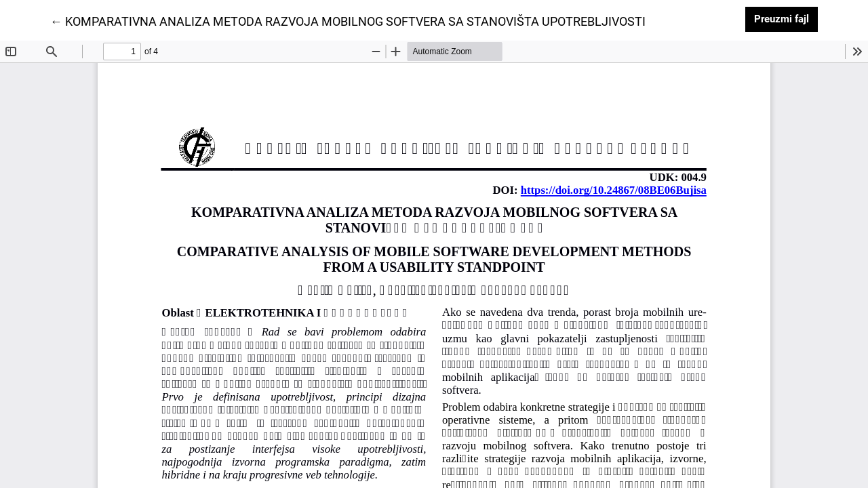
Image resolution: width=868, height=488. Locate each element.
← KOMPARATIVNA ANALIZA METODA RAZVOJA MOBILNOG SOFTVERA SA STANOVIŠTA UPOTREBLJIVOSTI (348, 20)
